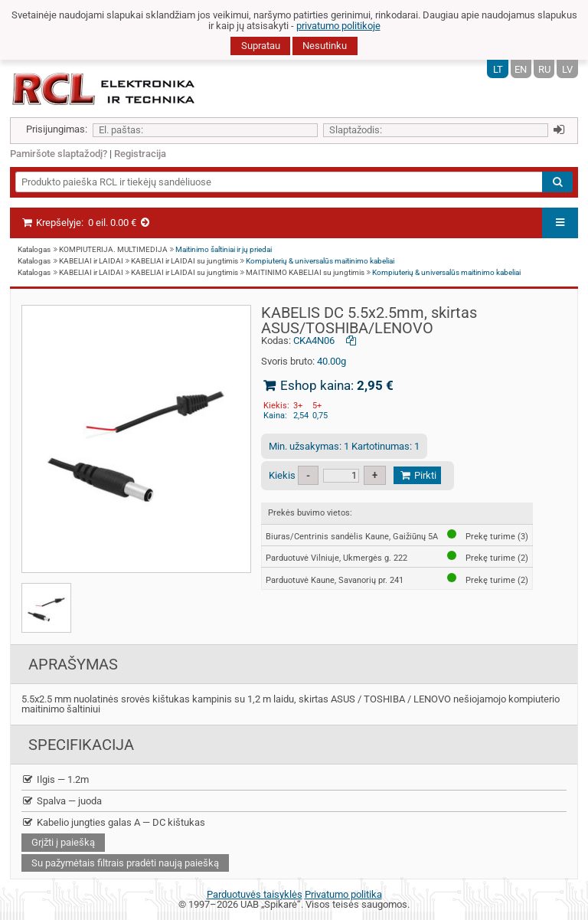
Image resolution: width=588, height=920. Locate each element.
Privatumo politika (343, 894)
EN (521, 69)
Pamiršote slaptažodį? (59, 154)
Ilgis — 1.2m (55, 779)
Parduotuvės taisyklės (255, 894)
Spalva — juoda (62, 801)
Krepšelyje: (86, 223)
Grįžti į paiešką (63, 842)
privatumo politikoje (338, 26)
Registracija (140, 154)
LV (567, 69)
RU (544, 69)
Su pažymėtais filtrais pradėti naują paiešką (125, 863)
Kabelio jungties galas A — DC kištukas (113, 822)
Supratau (261, 46)
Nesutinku (325, 46)
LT (498, 69)
